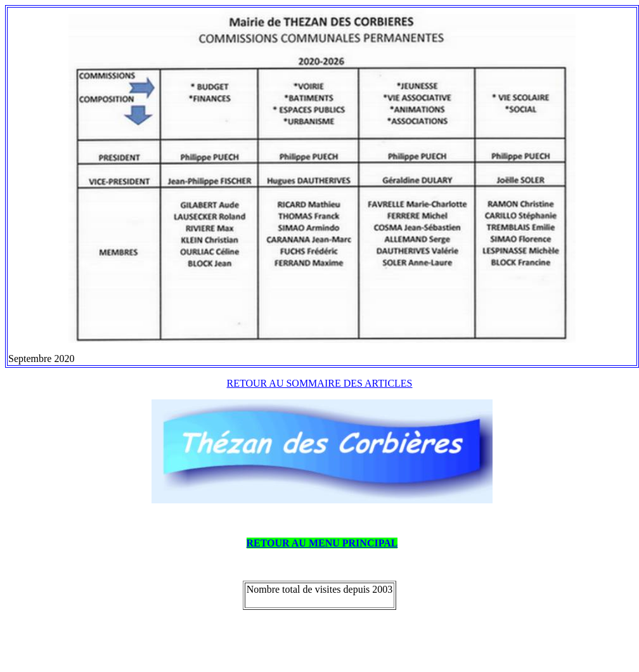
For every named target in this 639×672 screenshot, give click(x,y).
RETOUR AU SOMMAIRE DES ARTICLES (320, 383)
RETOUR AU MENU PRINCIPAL (322, 543)
